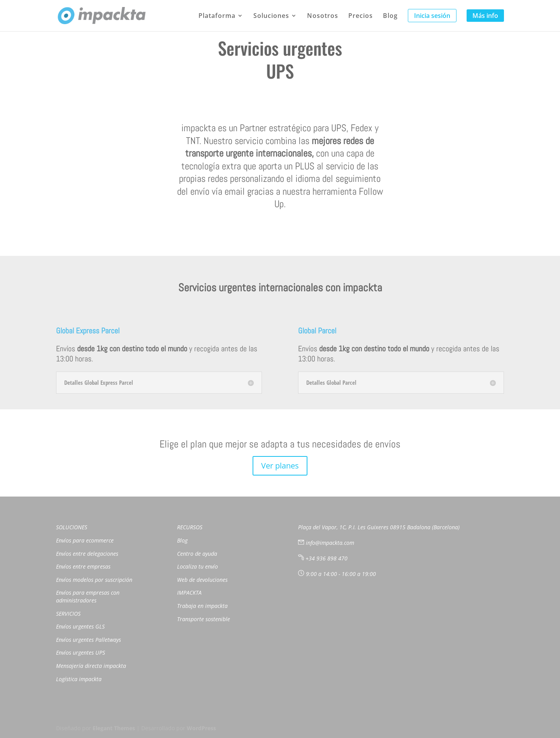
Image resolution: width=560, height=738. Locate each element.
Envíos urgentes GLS (80, 626)
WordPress (201, 728)
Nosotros (323, 16)
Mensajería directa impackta (91, 666)
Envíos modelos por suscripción (94, 580)
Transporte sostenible (204, 619)
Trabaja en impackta (202, 606)
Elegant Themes (114, 728)
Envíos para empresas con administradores (88, 596)
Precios (361, 16)
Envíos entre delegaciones (87, 554)
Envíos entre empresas (83, 566)
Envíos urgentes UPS (81, 653)
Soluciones (271, 16)
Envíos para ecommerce (85, 540)
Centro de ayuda (197, 554)
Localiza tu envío (197, 566)
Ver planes (280, 466)
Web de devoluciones (202, 580)
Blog (390, 16)
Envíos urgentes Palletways (89, 640)
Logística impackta (79, 679)
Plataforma (217, 16)
